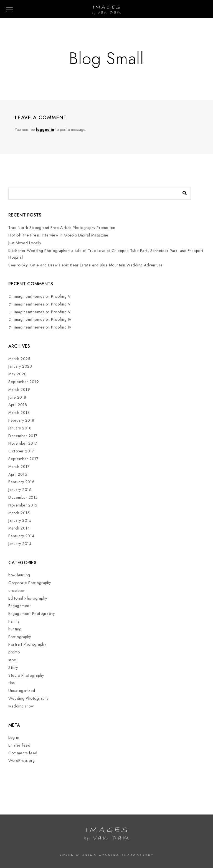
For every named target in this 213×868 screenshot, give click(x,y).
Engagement (20, 606)
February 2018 (21, 420)
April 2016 (18, 474)
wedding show (21, 706)
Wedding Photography (28, 698)
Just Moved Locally (25, 243)
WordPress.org (22, 761)
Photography (20, 637)
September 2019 (24, 382)
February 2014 (21, 536)
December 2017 (23, 436)
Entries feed (19, 745)
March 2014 (19, 528)
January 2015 (20, 520)
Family (14, 621)
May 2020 (17, 374)
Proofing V (61, 296)
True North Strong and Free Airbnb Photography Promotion (62, 228)
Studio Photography (26, 675)
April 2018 (18, 405)
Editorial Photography (28, 598)
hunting (15, 629)
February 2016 (21, 482)
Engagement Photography (31, 614)
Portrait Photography (27, 644)
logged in (45, 130)
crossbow (17, 591)
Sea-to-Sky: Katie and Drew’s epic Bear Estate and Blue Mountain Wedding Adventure (86, 265)
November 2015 (23, 505)
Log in (14, 738)
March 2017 (19, 467)
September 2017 (23, 459)
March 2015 (19, 513)
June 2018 (17, 397)
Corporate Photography (30, 583)
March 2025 (19, 359)
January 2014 (20, 544)
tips (11, 683)
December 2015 (23, 497)
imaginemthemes (29, 296)
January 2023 (20, 366)
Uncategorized (22, 691)
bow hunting (19, 575)
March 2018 (19, 413)
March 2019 (19, 390)
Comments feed (23, 753)
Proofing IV (61, 320)
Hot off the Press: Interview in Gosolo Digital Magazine (58, 235)
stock (13, 660)
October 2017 (21, 451)
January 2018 (20, 428)
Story (13, 668)
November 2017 (23, 443)
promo (14, 652)
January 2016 (20, 490)
